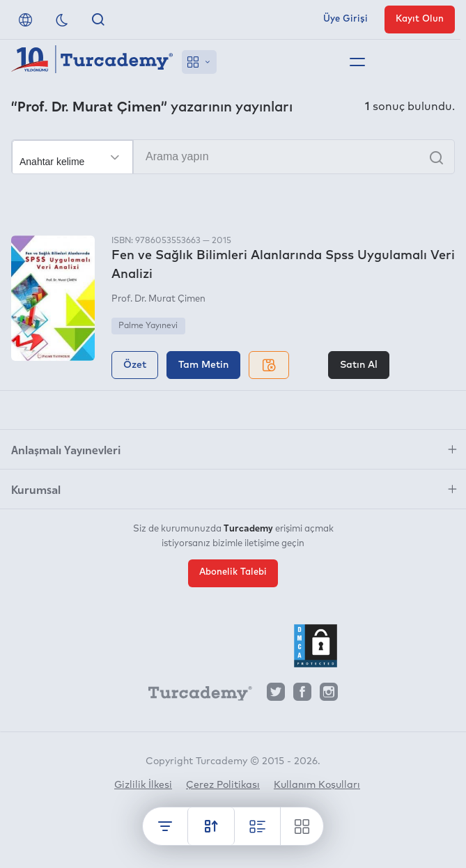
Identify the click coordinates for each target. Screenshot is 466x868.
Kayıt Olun (420, 19)
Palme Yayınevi (148, 326)
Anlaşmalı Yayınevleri (66, 449)
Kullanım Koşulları (317, 785)
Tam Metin (203, 365)
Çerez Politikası (223, 785)
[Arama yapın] (233, 157)
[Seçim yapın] (72, 157)
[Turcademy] (194, 695)
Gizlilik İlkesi (143, 785)
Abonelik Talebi (233, 572)
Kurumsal (36, 489)
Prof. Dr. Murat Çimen (158, 299)
